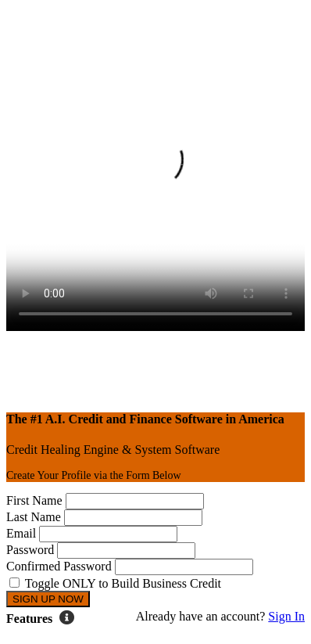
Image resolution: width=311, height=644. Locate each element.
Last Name (34, 517)
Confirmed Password (59, 566)
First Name (34, 500)
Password (30, 550)
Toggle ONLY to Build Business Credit (123, 583)
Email (21, 533)
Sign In (286, 616)
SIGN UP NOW (48, 599)
